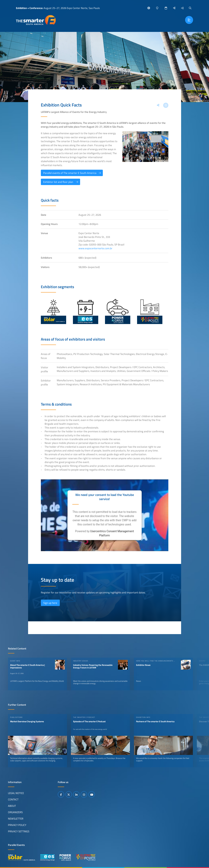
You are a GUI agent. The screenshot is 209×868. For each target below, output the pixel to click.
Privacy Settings (19, 831)
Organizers (15, 812)
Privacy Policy (17, 825)
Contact (13, 799)
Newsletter (16, 819)
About (12, 806)
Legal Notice (16, 793)
